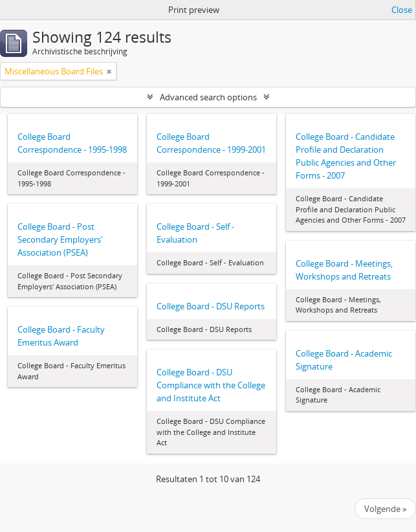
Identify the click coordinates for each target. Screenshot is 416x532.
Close (402, 10)
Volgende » (385, 509)
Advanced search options (208, 97)
